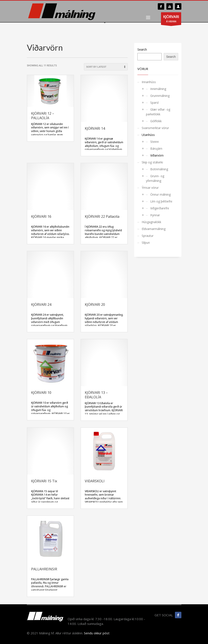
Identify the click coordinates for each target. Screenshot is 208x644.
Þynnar (155, 215)
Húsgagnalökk (151, 222)
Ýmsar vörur (150, 188)
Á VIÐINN (171, 20)
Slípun (146, 243)
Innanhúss (149, 82)
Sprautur (148, 236)
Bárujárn (156, 148)
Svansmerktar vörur (155, 128)
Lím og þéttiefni (161, 201)
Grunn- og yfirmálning (155, 178)
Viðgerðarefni (160, 208)
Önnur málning (160, 194)
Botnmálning (159, 169)
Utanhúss (148, 135)
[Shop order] (106, 67)
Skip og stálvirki (152, 162)
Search (142, 49)
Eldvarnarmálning (154, 229)
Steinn (155, 142)
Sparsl (154, 103)
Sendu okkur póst (97, 633)
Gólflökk (156, 121)
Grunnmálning (160, 96)
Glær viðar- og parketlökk (158, 112)
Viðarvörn (157, 155)
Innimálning (158, 89)
